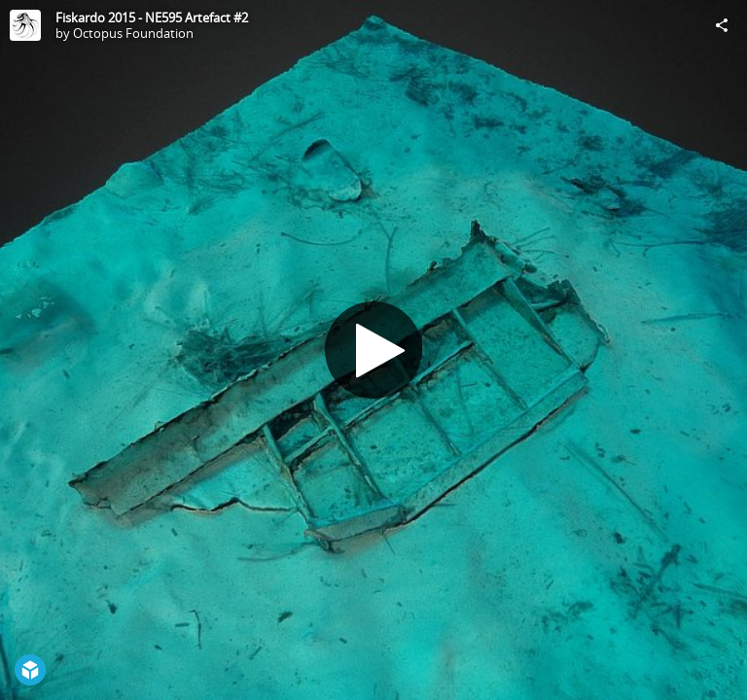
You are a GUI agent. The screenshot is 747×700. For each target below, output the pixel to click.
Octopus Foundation (133, 33)
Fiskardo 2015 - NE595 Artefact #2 (152, 17)
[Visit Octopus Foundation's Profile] (25, 25)
